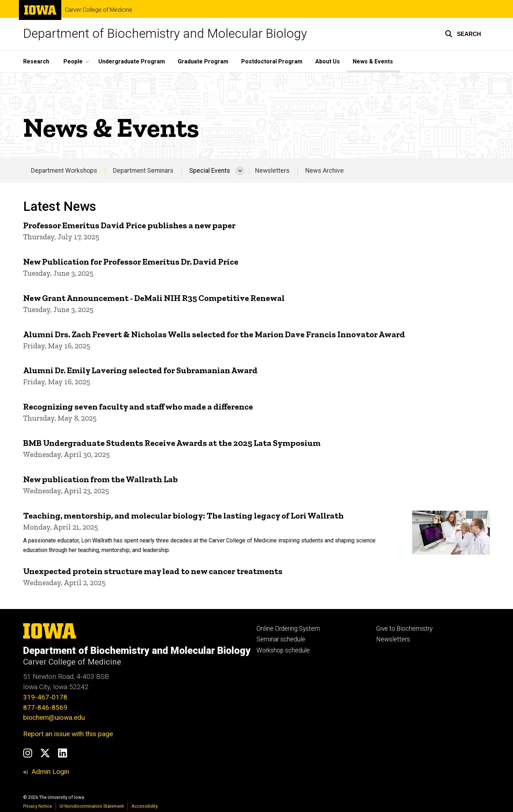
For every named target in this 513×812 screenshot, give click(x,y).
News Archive (325, 171)
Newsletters (272, 171)
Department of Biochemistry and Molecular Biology (165, 34)
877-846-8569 (45, 707)
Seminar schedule (281, 639)
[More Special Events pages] (240, 171)
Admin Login (50, 772)
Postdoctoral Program (272, 61)
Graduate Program (203, 61)
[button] (463, 34)
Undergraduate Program (132, 61)
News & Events (373, 61)
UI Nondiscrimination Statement (92, 806)
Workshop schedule (283, 650)
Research (36, 61)
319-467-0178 (45, 697)
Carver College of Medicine (99, 10)
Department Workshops (64, 171)
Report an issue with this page (68, 734)
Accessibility (145, 806)
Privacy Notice (38, 806)
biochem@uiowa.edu (54, 717)
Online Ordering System (288, 629)
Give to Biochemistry (404, 629)
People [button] (73, 61)
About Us (328, 61)
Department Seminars (143, 171)
